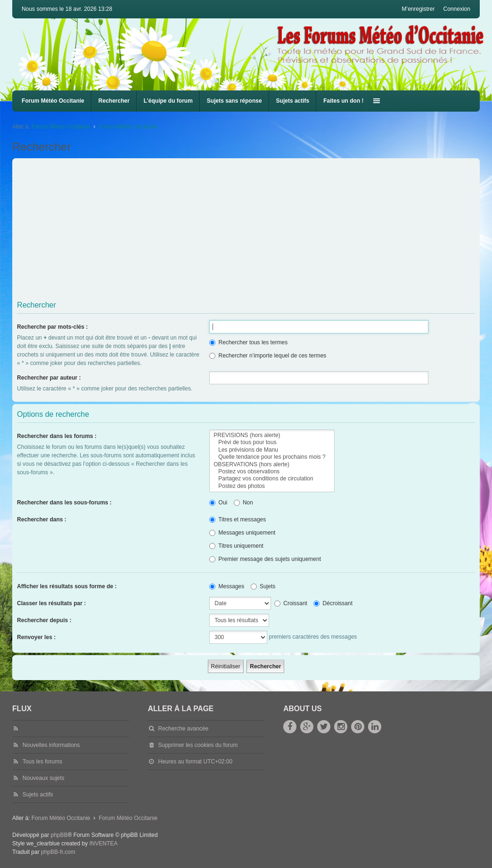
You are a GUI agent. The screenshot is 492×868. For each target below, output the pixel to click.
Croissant (291, 603)
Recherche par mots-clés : (52, 327)
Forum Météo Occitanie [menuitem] (53, 101)
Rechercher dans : (42, 519)
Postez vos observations (272, 472)
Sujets (263, 586)
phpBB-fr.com (58, 852)
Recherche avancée (183, 729)
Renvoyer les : (36, 637)
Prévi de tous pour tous (272, 442)
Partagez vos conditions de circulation (272, 479)
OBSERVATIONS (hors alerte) (272, 465)
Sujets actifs (293, 101)
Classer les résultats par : (51, 603)
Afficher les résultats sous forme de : (67, 586)
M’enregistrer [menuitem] (418, 9)
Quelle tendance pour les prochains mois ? (272, 457)
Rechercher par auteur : (49, 378)
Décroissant (333, 603)
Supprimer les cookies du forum (198, 745)
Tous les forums (42, 762)
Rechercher (114, 101)
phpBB (59, 835)
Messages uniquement (242, 533)
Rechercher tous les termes (248, 342)
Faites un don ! (343, 101)
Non (243, 503)
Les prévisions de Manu (272, 450)
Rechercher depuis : (44, 620)
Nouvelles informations (51, 745)
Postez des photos (272, 486)
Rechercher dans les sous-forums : (64, 503)
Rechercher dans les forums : (57, 436)
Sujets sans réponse (234, 101)
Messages (227, 586)
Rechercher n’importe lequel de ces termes (268, 356)
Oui (218, 503)
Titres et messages (238, 519)
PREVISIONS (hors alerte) (272, 435)
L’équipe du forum (168, 101)
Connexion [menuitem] (457, 9)
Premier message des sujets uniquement (265, 559)
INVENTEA (104, 844)
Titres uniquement (236, 546)
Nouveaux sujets (44, 778)
